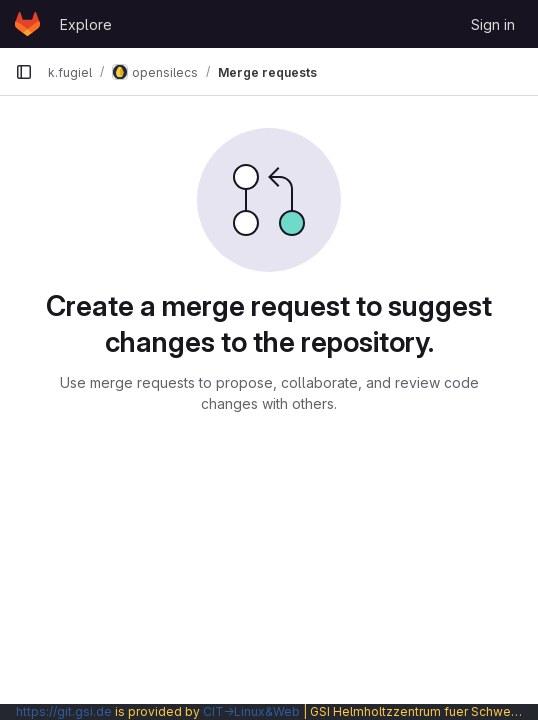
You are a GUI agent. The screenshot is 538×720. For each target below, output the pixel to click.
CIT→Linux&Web (251, 711)
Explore (86, 24)
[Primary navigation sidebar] (24, 72)
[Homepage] (27, 24)
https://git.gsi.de (64, 711)
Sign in (493, 24)
